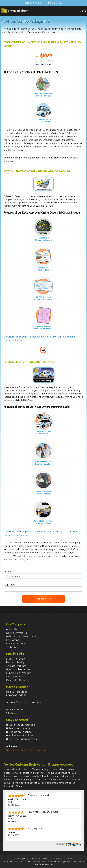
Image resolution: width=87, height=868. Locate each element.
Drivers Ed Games (17, 680)
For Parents (13, 640)
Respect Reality (15, 662)
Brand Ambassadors (18, 669)
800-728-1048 (34, 3)
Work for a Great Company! (24, 703)
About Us (12, 629)
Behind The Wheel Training (23, 636)
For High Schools (16, 644)
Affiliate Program (16, 666)
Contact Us (55, 3)
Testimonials (14, 647)
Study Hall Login (16, 659)
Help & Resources (17, 692)
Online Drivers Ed (17, 633)
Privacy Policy (14, 710)
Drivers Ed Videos (17, 677)
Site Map (11, 713)
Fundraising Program (19, 673)
